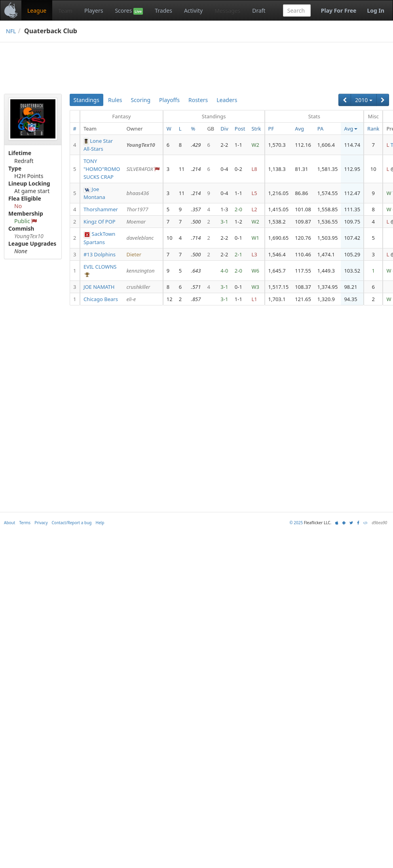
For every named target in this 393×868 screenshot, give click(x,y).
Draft (259, 10)
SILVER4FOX (140, 169)
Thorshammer (101, 209)
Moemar (136, 222)
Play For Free (339, 10)
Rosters (198, 100)
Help (100, 523)
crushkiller (138, 287)
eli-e (131, 299)
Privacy (41, 523)
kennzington (140, 271)
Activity (193, 10)
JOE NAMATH (99, 287)
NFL (11, 31)
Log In (376, 10)
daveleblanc (140, 238)
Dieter (134, 254)
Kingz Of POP (100, 222)
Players (94, 10)
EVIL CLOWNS (100, 267)
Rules (115, 100)
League (37, 10)
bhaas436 (138, 193)
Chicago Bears (101, 299)
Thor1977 (137, 209)
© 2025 (296, 523)
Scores (129, 11)
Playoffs (169, 100)
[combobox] (297, 10)
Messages (227, 10)
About (9, 523)
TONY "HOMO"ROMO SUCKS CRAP (102, 169)
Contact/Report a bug (72, 523)
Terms (25, 523)
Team (65, 10)
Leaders (227, 100)
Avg (299, 129)
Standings (86, 100)
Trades (163, 10)
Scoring (141, 100)
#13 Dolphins (100, 254)
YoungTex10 (140, 145)
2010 (364, 100)
